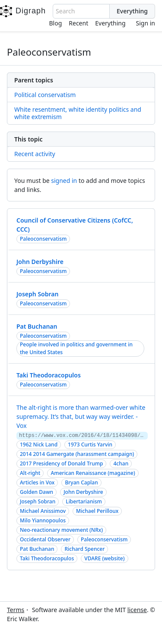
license (137, 610)
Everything (110, 23)
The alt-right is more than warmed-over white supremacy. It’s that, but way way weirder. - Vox (81, 416)
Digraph (23, 11)
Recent (78, 23)
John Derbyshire (40, 262)
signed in (64, 181)
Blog (56, 23)
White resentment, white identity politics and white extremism (78, 113)
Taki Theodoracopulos (49, 375)
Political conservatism (45, 95)
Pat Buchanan (37, 326)
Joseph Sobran (37, 294)
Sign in (146, 23)
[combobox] (81, 11)
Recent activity (35, 154)
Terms (16, 610)
